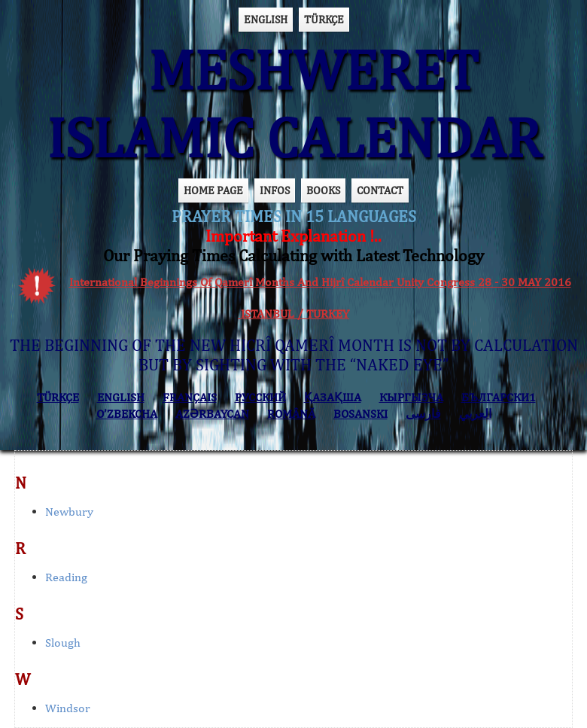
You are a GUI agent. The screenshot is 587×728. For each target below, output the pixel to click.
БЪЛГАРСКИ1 (499, 397)
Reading (66, 577)
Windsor (68, 708)
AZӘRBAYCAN (212, 414)
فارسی (423, 414)
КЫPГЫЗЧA (411, 397)
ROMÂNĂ (291, 414)
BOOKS (323, 190)
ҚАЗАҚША (333, 397)
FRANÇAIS (190, 397)
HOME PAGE (213, 190)
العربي (475, 414)
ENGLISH (266, 19)
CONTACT (380, 190)
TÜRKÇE (324, 19)
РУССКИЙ (260, 397)
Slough (63, 643)
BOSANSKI (360, 414)
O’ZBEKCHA (127, 414)
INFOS (275, 190)
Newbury (69, 512)
